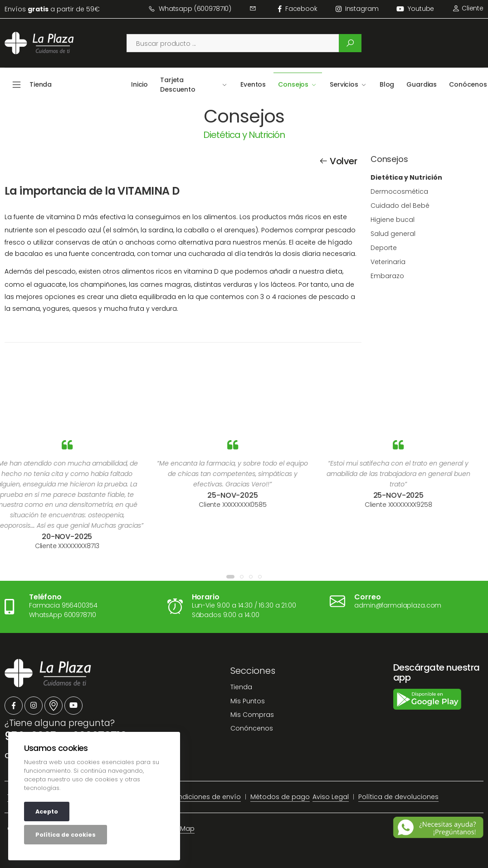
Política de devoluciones (398, 797)
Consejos (293, 84)
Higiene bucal (393, 220)
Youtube (415, 9)
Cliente (468, 8)
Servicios (344, 84)
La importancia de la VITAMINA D (92, 191)
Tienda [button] (41, 84)
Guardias (422, 84)
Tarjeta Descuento (178, 85)
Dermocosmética (399, 191)
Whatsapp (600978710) (190, 9)
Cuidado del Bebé (400, 206)
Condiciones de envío (205, 797)
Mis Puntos (248, 701)
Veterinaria (388, 262)
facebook (298, 9)
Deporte (384, 248)
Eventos (253, 84)
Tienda (241, 687)
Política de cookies (66, 835)
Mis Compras (252, 715)
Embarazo (387, 276)
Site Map (181, 829)
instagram (357, 9)
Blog (387, 84)
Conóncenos (252, 728)
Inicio (139, 84)
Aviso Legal (331, 797)
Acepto (47, 812)
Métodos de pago (280, 797)
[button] (230, 577)
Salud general (393, 234)
